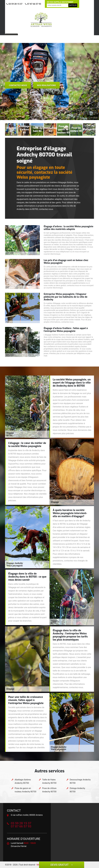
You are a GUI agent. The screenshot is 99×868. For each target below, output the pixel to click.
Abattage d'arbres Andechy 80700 (23, 781)
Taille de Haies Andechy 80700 (49, 781)
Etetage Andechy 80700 (77, 790)
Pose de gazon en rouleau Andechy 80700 (26, 790)
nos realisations (46, 85)
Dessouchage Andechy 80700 (80, 781)
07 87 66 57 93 (33, 4)
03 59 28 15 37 (14, 4)
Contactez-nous (18, 85)
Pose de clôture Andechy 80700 (49, 790)
